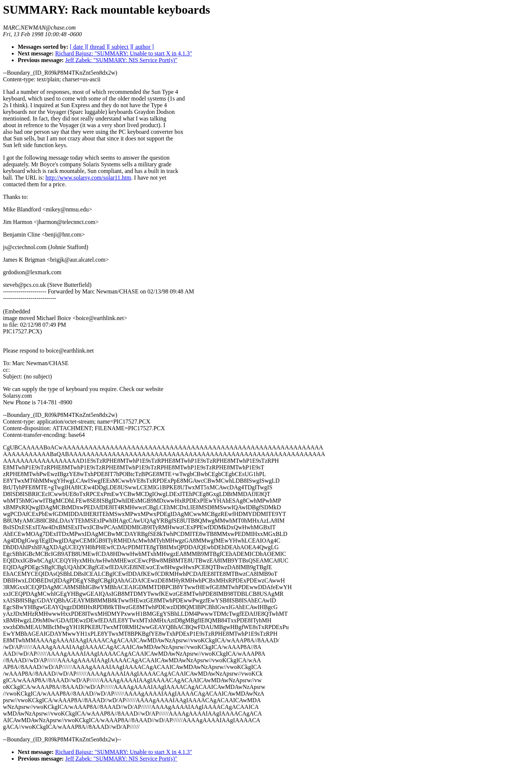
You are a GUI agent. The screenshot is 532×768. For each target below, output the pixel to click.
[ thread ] (97, 47)
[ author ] (143, 47)
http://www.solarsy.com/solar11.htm (88, 178)
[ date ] (78, 47)
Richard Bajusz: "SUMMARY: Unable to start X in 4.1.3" (124, 53)
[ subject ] (120, 47)
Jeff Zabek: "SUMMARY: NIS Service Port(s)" (121, 60)
